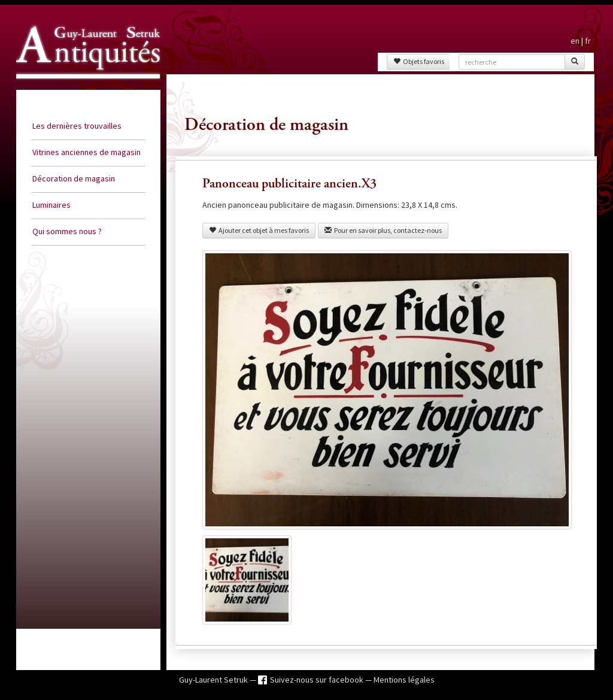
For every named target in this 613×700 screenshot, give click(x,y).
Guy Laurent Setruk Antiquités (83, 89)
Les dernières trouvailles (77, 126)
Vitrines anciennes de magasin (87, 152)
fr (588, 41)
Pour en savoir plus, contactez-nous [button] (383, 230)
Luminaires (51, 205)
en (575, 41)
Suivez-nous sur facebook (318, 680)
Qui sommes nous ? (67, 231)
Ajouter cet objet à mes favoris (259, 230)
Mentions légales (404, 680)
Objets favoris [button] (419, 61)
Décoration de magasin (74, 178)
